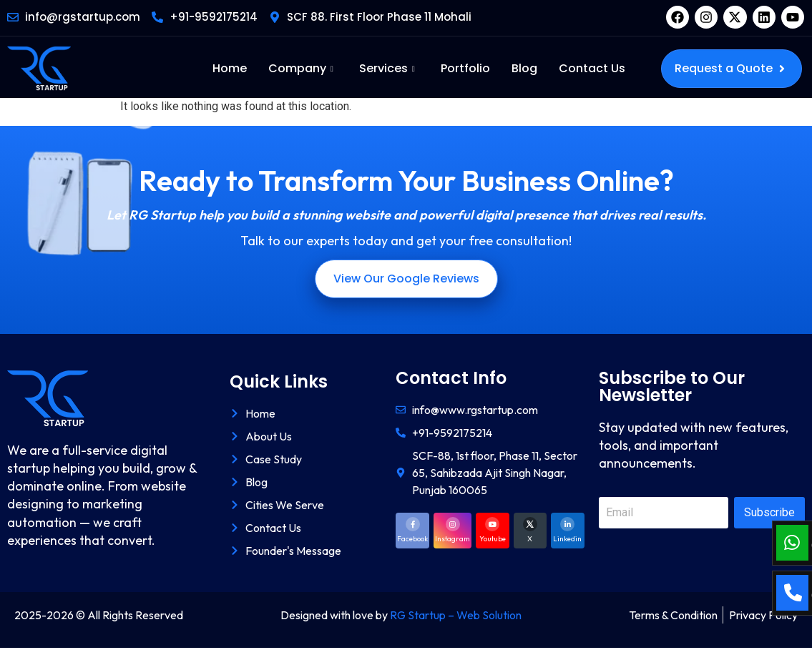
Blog (524, 68)
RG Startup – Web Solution (456, 615)
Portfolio (465, 68)
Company (301, 68)
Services (387, 68)
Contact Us (592, 68)
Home (230, 68)
